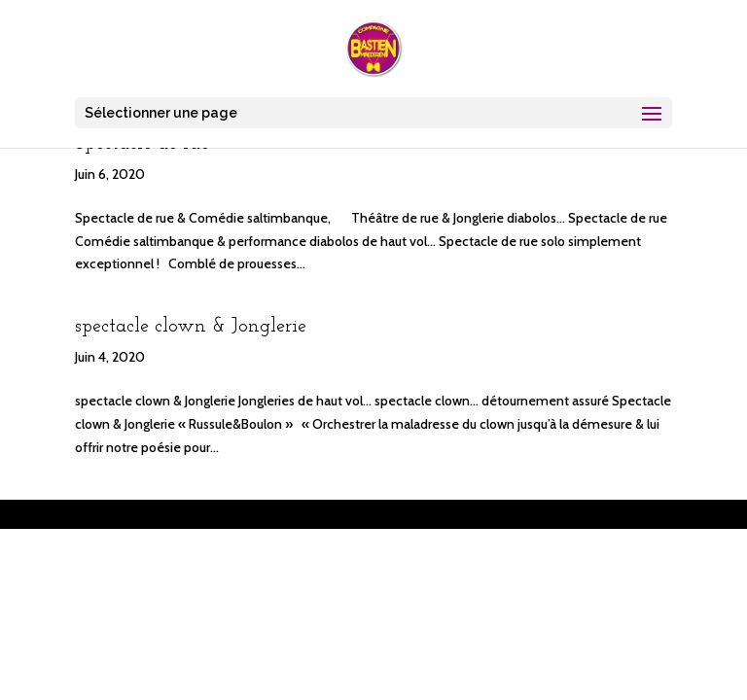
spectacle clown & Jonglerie (191, 327)
